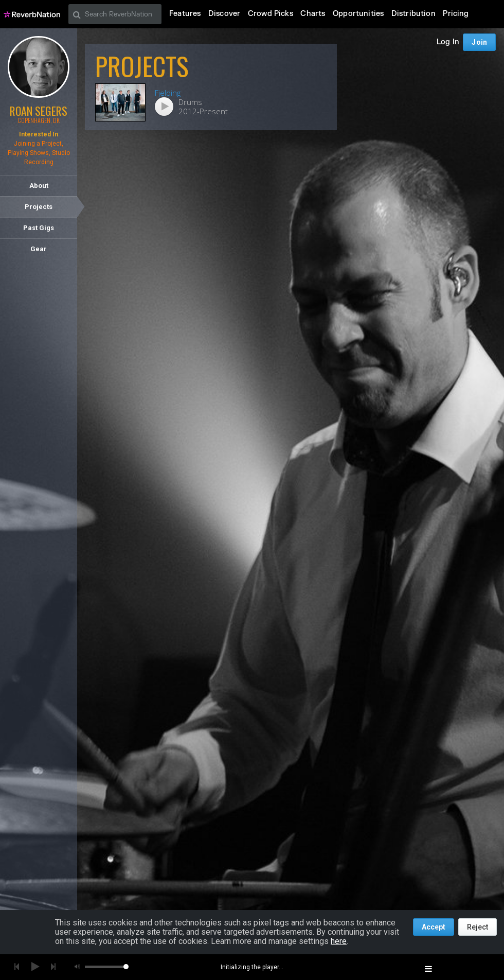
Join (483, 14)
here (339, 941)
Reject (478, 927)
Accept (434, 927)
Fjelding (168, 93)
